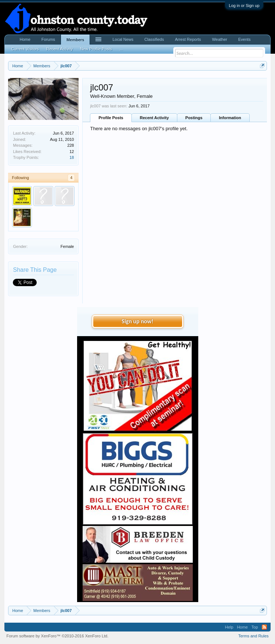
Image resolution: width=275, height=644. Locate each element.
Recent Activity (154, 118)
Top (255, 627)
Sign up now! (137, 321)
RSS (264, 627)
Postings (194, 118)
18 (72, 157)
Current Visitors (25, 49)
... (121, 49)
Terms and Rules (254, 636)
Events (245, 39)
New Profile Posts (96, 49)
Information (230, 118)
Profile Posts (111, 118)
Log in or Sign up (244, 6)
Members (75, 40)
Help (229, 627)
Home (25, 39)
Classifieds (154, 39)
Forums (48, 39)
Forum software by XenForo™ (57, 636)
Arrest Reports (188, 39)
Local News (123, 39)
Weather (219, 39)
